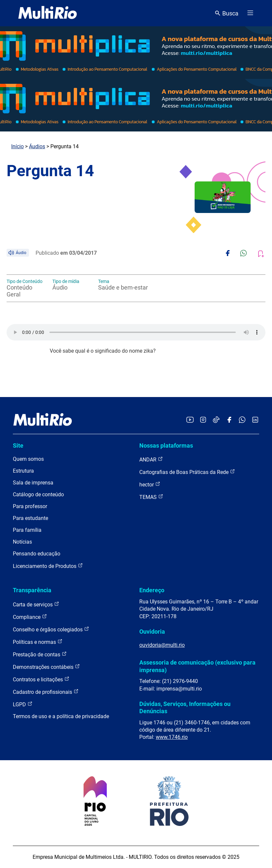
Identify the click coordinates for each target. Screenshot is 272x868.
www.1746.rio (172, 737)
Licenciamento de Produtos (48, 566)
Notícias (22, 542)
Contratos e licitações (41, 679)
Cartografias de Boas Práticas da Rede (187, 472)
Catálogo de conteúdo (38, 494)
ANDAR (151, 459)
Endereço (152, 590)
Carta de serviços (36, 604)
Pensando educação (37, 554)
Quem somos (28, 459)
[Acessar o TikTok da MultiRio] (216, 420)
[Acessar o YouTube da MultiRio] (190, 420)
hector (150, 484)
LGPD (23, 704)
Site (18, 446)
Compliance (30, 617)
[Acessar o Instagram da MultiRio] (203, 420)
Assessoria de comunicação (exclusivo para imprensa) (197, 666)
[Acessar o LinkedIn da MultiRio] (255, 420)
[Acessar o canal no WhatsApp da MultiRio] (242, 420)
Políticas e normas (38, 642)
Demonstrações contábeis (46, 667)
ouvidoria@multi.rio (162, 645)
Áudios (37, 146)
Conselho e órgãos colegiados (51, 629)
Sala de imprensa (33, 483)
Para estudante (30, 518)
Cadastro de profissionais (46, 692)
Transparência (32, 590)
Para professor (30, 506)
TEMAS (151, 497)
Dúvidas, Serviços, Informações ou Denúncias (185, 707)
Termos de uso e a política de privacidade (61, 716)
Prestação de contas (40, 654)
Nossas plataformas (166, 446)
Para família (27, 530)
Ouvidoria (152, 632)
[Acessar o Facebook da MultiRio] (229, 420)
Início (17, 146)
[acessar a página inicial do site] (48, 13)
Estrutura (23, 471)
